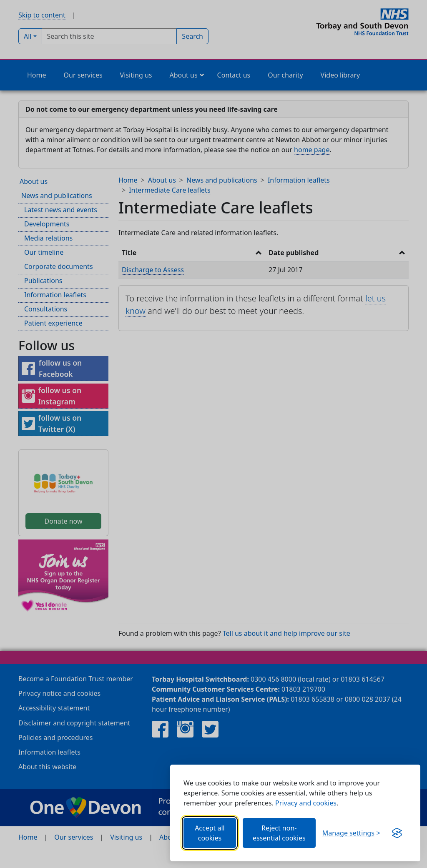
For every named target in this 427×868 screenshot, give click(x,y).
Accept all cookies (210, 833)
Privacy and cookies (306, 803)
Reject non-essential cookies (279, 833)
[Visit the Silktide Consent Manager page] (397, 833)
